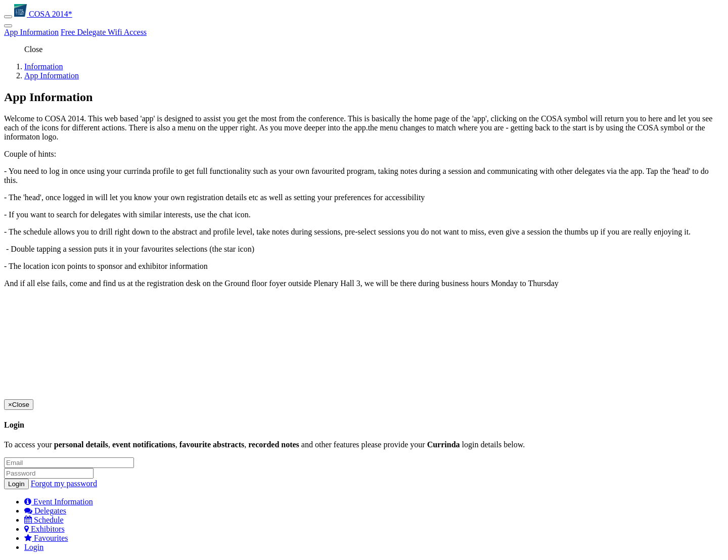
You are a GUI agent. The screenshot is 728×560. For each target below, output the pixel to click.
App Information (31, 32)
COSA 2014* (43, 14)
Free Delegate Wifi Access (104, 32)
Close (33, 49)
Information (43, 66)
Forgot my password (64, 483)
